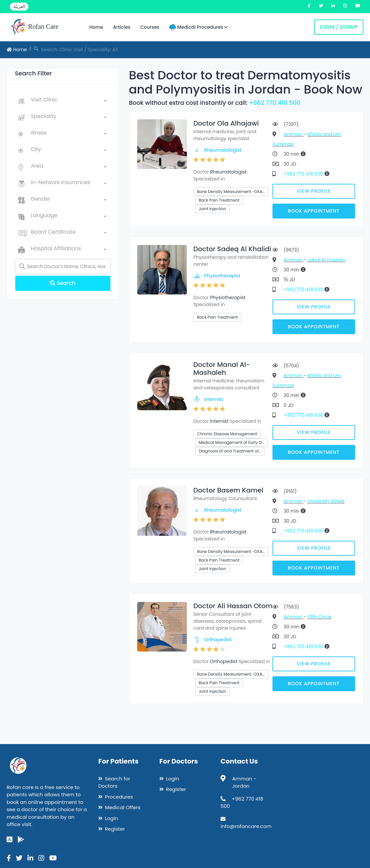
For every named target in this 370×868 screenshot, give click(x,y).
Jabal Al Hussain (327, 260)
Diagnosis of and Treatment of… (230, 451)
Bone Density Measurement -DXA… (231, 192)
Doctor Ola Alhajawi (226, 123)
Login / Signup (339, 27)
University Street (326, 501)
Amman (294, 134)
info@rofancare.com (246, 826)
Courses (150, 27)
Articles (122, 27)
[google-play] (21, 840)
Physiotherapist (222, 276)
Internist (213, 399)
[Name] (63, 266)
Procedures (119, 797)
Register (115, 829)
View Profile (314, 191)
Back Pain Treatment (219, 200)
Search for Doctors (114, 782)
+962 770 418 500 (275, 103)
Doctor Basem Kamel (228, 490)
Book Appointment (314, 211)
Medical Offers (123, 807)
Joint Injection (212, 209)
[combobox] (69, 101)
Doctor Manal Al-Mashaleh (222, 369)
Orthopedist (218, 640)
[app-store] (10, 840)
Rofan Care (34, 27)
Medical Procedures (199, 27)
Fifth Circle (320, 617)
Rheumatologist (223, 150)
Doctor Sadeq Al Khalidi (232, 249)
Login (111, 818)
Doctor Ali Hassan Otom (233, 606)
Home (96, 27)
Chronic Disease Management (227, 434)
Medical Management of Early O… (231, 442)
